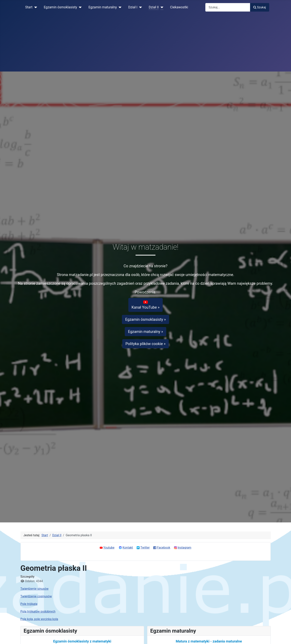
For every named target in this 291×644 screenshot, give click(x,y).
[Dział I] (140, 7)
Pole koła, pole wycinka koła (39, 619)
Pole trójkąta (29, 604)
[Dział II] (161, 7)
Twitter (145, 548)
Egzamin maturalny (103, 7)
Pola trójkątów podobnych (38, 611)
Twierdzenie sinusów (35, 589)
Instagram (184, 548)
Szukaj (260, 7)
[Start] (35, 7)
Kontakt (128, 548)
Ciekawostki (179, 7)
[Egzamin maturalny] (119, 7)
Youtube (109, 548)
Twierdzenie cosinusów (36, 596)
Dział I (133, 7)
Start (29, 7)
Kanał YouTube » (146, 305)
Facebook (164, 548)
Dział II (154, 7)
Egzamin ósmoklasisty (60, 7)
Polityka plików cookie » (145, 344)
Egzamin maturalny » (145, 332)
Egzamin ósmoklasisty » (145, 319)
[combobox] (228, 7)
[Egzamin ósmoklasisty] (80, 7)
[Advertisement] (146, 43)
